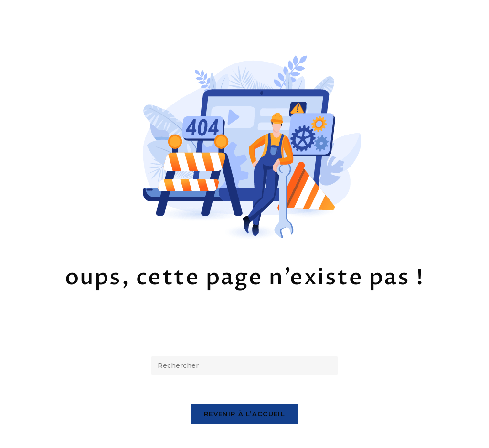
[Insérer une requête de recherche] (244, 365)
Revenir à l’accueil (244, 414)
